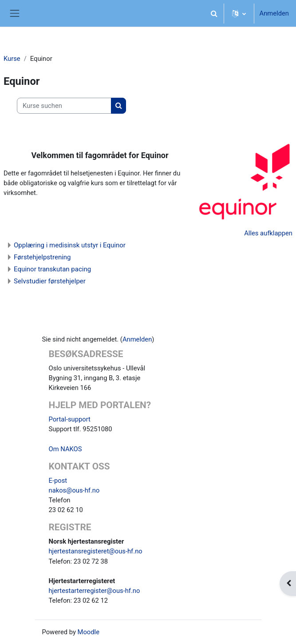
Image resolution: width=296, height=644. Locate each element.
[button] (214, 13)
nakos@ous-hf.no (74, 490)
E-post (58, 481)
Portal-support (70, 419)
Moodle (89, 632)
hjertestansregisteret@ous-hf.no (96, 551)
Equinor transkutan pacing (52, 269)
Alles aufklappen (268, 233)
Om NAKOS (65, 449)
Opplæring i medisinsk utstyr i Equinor (70, 245)
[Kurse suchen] (64, 106)
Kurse (12, 59)
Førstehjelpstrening (42, 257)
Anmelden (274, 13)
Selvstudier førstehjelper (50, 281)
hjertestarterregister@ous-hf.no (95, 591)
